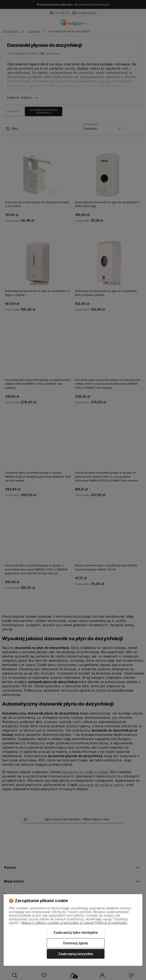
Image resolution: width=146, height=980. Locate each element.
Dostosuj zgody (76, 943)
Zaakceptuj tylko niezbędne (76, 933)
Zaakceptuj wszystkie (76, 954)
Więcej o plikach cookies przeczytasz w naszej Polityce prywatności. (74, 923)
